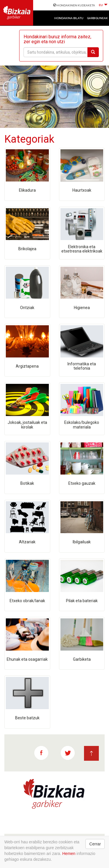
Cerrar (95, 844)
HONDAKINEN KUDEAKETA (74, 5)
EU (103, 5)
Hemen (69, 854)
